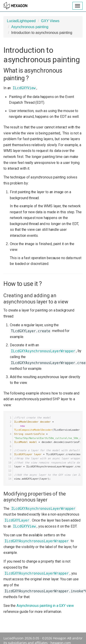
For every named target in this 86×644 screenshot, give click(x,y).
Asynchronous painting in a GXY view (45, 606)
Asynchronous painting (30, 27)
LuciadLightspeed (21, 21)
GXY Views (50, 21)
